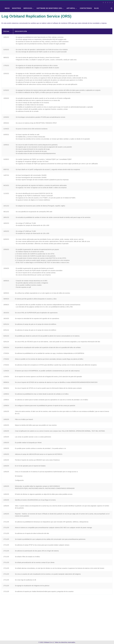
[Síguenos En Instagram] (106, 2)
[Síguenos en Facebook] (103, 2)
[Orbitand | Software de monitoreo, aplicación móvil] (2, 8)
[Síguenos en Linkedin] (108, 2)
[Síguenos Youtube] (112, 2)
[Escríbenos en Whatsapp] (110, 2)
